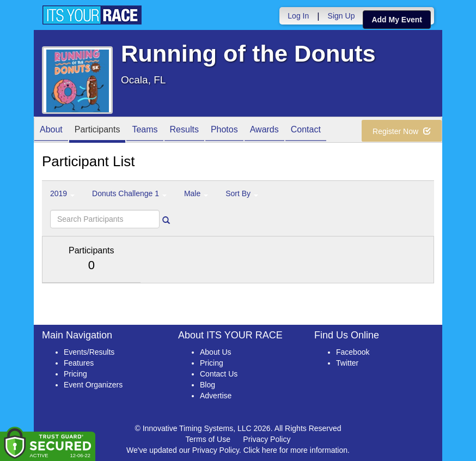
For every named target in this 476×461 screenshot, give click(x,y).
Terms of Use (208, 439)
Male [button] (196, 193)
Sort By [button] (242, 193)
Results (184, 131)
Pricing (75, 374)
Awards (264, 131)
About (51, 131)
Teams (145, 131)
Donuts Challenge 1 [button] (129, 193)
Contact (306, 131)
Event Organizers (93, 385)
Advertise (216, 396)
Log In (298, 16)
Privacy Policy (267, 439)
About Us (216, 352)
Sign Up (341, 16)
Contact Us (219, 374)
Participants (97, 131)
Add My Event (397, 20)
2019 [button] (62, 193)
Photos (224, 131)
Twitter (347, 363)
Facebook (353, 352)
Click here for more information (295, 450)
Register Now (402, 131)
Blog (208, 385)
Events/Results (89, 352)
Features (79, 363)
